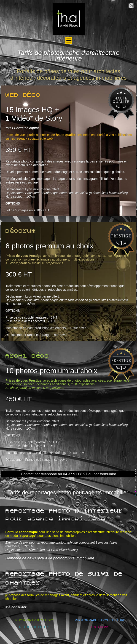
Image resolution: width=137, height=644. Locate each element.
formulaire (108, 474)
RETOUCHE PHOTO (34, 627)
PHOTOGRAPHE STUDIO (34, 620)
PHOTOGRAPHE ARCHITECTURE (100, 620)
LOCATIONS (100, 627)
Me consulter (16, 607)
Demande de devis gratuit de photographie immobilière (50, 558)
